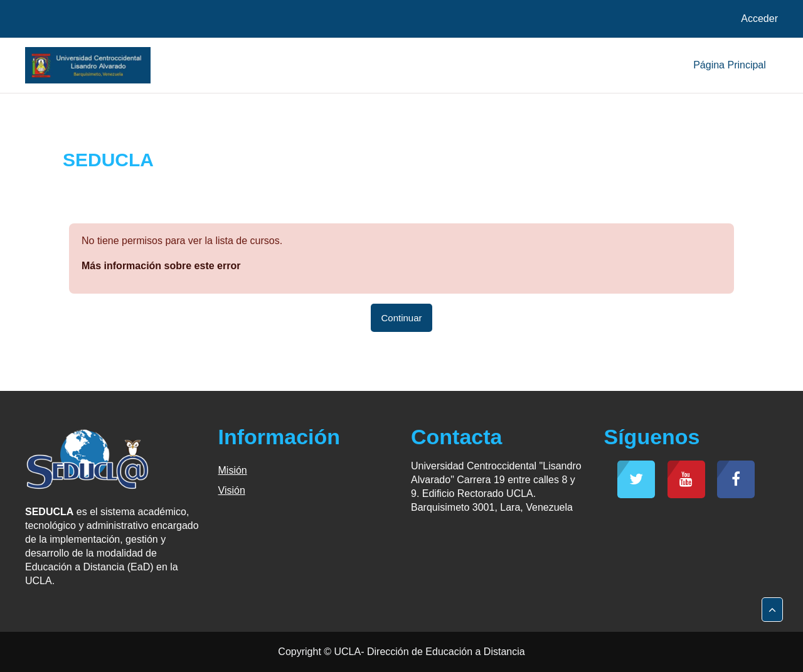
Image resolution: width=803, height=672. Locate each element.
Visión (232, 490)
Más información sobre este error (161, 266)
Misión (233, 470)
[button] (772, 610)
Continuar (401, 318)
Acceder (759, 19)
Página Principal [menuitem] (730, 65)
